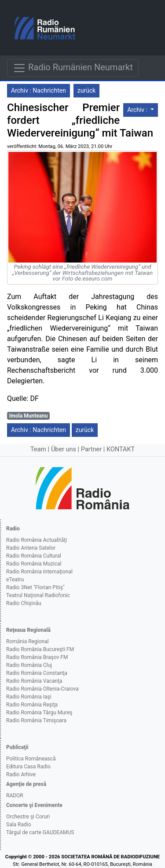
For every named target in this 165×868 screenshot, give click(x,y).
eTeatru (15, 580)
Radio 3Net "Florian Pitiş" (35, 587)
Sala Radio (19, 825)
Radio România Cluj (29, 665)
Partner (91, 449)
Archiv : (138, 110)
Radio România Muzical (34, 564)
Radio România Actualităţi (37, 540)
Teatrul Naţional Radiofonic (38, 595)
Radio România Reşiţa (32, 705)
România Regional (27, 641)
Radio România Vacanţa (34, 681)
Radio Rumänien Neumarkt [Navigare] (73, 68)
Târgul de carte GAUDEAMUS (40, 832)
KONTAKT (121, 449)
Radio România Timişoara (36, 720)
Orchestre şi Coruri (28, 817)
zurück (87, 90)
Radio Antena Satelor (31, 548)
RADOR (15, 796)
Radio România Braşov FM (37, 657)
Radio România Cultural (34, 556)
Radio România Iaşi (29, 697)
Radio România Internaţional (39, 572)
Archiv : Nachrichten (38, 90)
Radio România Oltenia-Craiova (42, 689)
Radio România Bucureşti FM (40, 649)
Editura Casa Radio (28, 767)
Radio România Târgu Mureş (39, 713)
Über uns (64, 449)
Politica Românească (31, 759)
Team (38, 449)
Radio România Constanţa (37, 673)
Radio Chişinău (24, 603)
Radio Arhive (21, 774)
